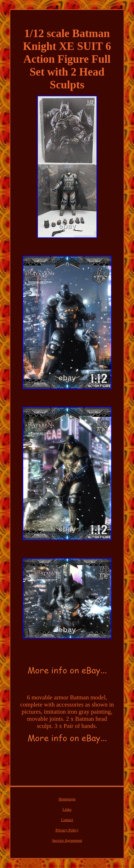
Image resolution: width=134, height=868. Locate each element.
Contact (67, 820)
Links (67, 809)
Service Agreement (67, 840)
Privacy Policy (67, 830)
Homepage (67, 799)
